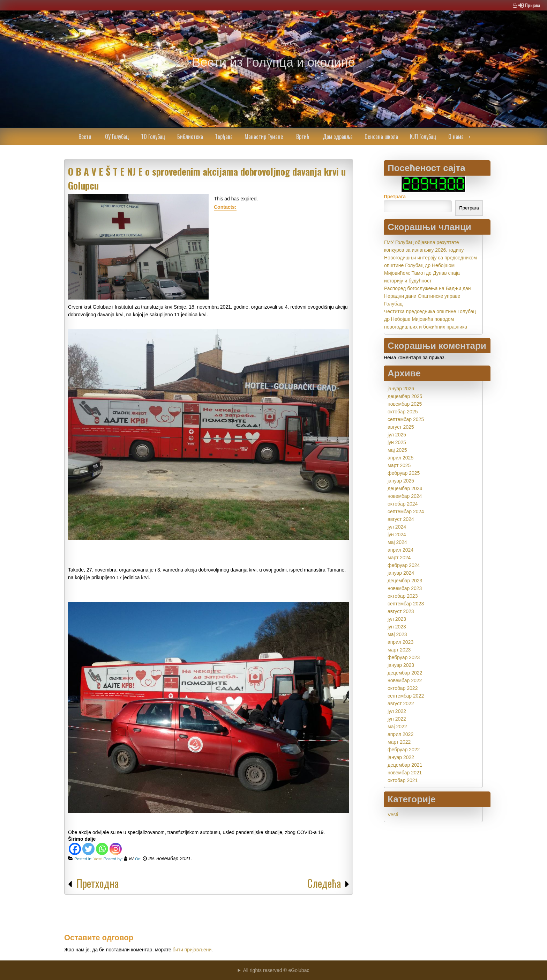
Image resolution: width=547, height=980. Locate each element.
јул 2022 (397, 711)
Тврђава (224, 137)
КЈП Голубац (423, 137)
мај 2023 (397, 634)
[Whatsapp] (102, 849)
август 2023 (401, 611)
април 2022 (400, 734)
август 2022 (401, 703)
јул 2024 (397, 527)
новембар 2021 (405, 773)
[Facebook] (75, 849)
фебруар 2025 (404, 473)
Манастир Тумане (264, 137)
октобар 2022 (403, 688)
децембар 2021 (405, 765)
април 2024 (400, 550)
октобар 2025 (403, 412)
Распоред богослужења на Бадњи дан (428, 288)
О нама (456, 137)
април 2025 (400, 458)
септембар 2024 (406, 511)
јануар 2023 (401, 665)
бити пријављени (192, 950)
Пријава (533, 5)
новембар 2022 (405, 680)
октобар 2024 (403, 504)
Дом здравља (338, 137)
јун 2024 (397, 535)
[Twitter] (88, 849)
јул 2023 (397, 619)
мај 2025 (397, 450)
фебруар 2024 (404, 565)
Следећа (324, 883)
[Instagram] (116, 849)
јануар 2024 (401, 573)
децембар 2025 (405, 396)
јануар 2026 (401, 389)
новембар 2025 (405, 404)
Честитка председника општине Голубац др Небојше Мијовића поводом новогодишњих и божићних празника (430, 319)
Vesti (98, 859)
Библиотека (190, 137)
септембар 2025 (406, 419)
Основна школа (381, 137)
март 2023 (399, 650)
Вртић (303, 137)
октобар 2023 (403, 596)
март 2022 (399, 742)
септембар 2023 (406, 604)
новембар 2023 (405, 588)
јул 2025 (397, 435)
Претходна (98, 883)
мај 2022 (397, 727)
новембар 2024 (405, 496)
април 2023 (400, 642)
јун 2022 (397, 719)
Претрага (395, 197)
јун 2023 (397, 627)
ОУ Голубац (117, 137)
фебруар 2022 (404, 750)
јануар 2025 (401, 481)
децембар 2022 (405, 673)
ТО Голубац (153, 137)
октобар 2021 (403, 780)
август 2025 (401, 427)
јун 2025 (397, 442)
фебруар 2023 (404, 657)
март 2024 (399, 558)
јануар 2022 (401, 757)
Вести (85, 137)
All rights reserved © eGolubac (276, 970)
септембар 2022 (406, 696)
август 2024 (401, 519)
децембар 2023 (405, 581)
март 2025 (399, 465)
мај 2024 (397, 542)
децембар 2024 (405, 488)
